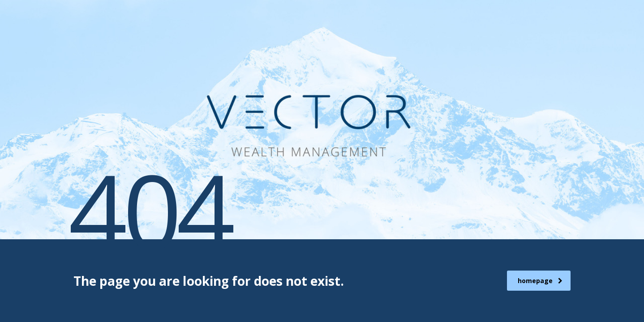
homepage (540, 281)
